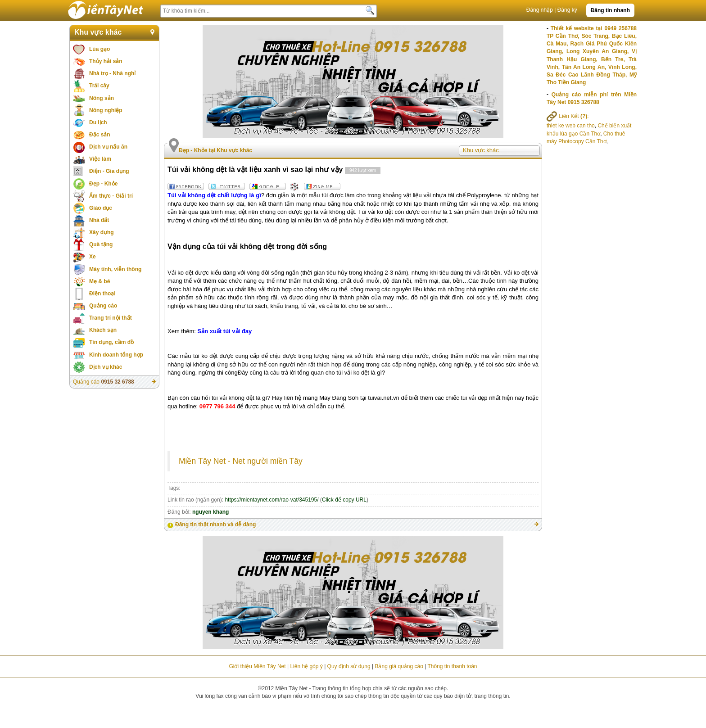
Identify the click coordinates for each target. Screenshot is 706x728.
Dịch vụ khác (106, 367)
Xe (93, 257)
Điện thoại (102, 294)
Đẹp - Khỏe (103, 184)
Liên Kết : (568, 116)
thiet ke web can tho (571, 126)
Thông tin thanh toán (452, 666)
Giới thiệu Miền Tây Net (257, 666)
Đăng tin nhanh (610, 10)
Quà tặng (101, 244)
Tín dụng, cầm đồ (111, 342)
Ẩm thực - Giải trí (111, 196)
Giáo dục (101, 208)
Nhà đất (99, 220)
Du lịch (98, 122)
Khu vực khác (98, 32)
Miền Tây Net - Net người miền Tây (241, 461)
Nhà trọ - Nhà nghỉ (112, 73)
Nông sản (102, 98)
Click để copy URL (344, 500)
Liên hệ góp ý (306, 666)
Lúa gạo (100, 49)
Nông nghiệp (106, 110)
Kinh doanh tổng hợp (116, 355)
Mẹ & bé (100, 281)
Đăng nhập (540, 10)
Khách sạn (103, 330)
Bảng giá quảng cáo (399, 666)
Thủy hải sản (106, 61)
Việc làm (100, 159)
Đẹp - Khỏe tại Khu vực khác (215, 150)
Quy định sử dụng (349, 666)
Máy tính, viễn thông (115, 269)
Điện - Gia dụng (109, 171)
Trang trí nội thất (111, 318)
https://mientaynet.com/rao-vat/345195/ (272, 500)
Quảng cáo (103, 306)
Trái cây (99, 86)
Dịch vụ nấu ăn (108, 147)
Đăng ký (567, 10)
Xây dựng (102, 232)
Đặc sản (100, 135)
